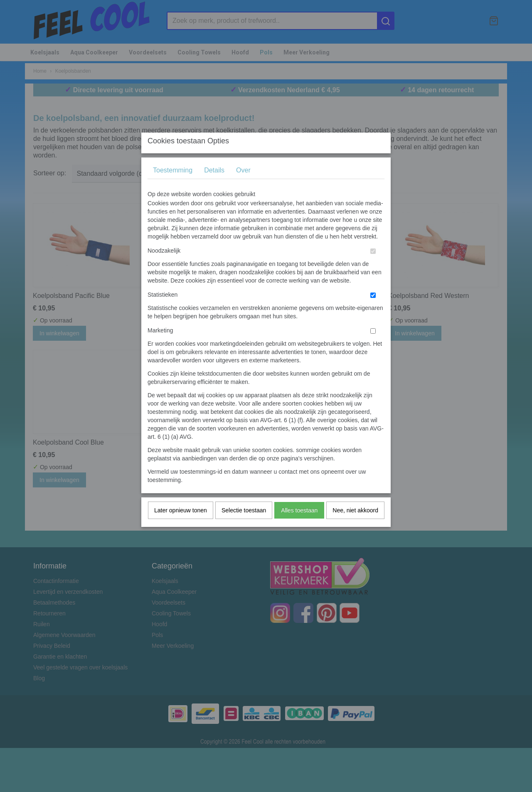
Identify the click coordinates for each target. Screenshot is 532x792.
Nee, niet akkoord (355, 526)
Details (214, 186)
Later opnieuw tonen (181, 526)
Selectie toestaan (244, 526)
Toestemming (173, 186)
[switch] (373, 267)
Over (243, 186)
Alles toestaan (299, 526)
